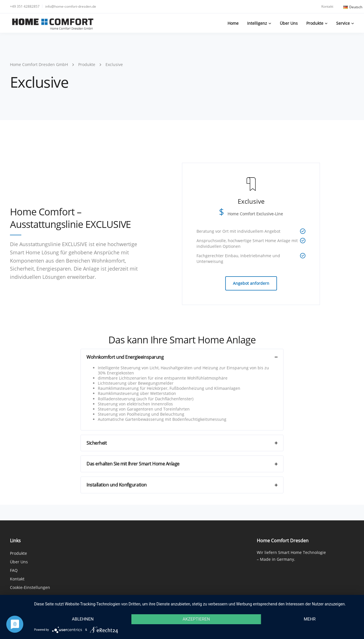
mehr (310, 619)
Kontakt (327, 6)
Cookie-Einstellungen (30, 587)
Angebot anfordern (251, 283)
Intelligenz (257, 23)
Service (343, 23)
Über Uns (289, 23)
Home (233, 23)
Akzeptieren (196, 619)
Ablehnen (83, 619)
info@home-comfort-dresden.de (71, 6)
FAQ (14, 570)
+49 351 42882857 (25, 6)
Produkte (315, 23)
